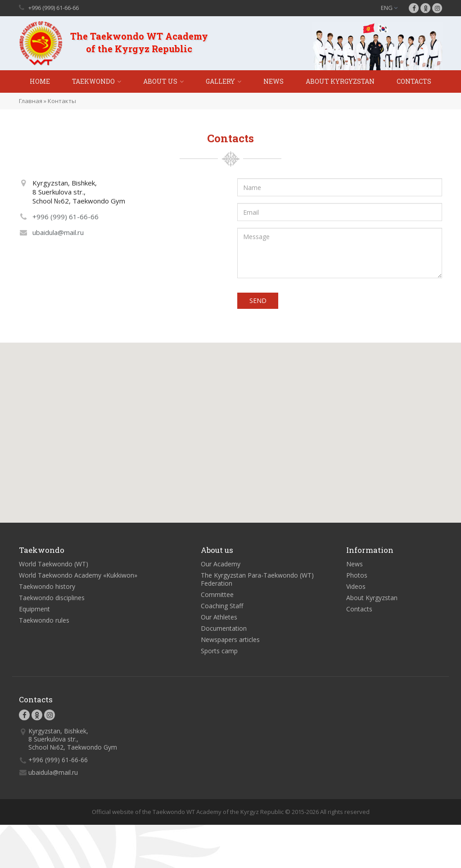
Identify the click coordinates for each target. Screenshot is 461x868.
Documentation (224, 630)
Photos (357, 577)
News (273, 81)
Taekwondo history (47, 588)
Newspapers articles (230, 641)
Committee (217, 596)
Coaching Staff (222, 608)
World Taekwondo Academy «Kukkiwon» (78, 577)
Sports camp (219, 653)
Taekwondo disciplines (52, 599)
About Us (160, 81)
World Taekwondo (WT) (54, 566)
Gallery (220, 81)
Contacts (414, 81)
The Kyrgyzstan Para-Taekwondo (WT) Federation (257, 581)
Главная (31, 101)
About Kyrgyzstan (340, 81)
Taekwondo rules (44, 622)
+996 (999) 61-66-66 (54, 8)
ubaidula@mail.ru (58, 232)
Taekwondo (93, 81)
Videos (356, 588)
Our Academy (221, 566)
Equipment (34, 611)
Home (40, 81)
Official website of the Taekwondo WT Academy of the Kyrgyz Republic (188, 814)
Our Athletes (219, 619)
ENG (389, 8)
